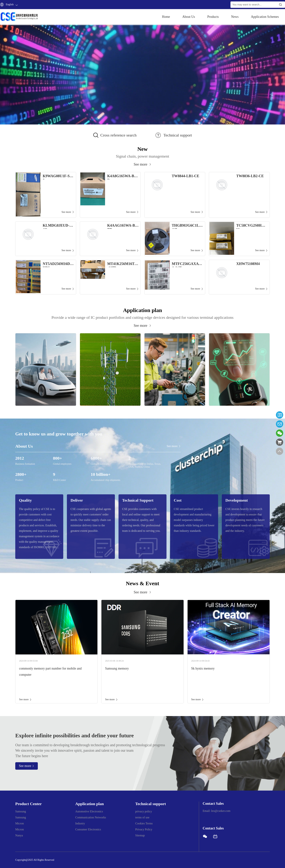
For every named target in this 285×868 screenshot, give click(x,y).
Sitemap (140, 835)
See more (25, 699)
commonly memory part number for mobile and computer (50, 672)
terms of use (142, 817)
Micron (20, 823)
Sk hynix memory (203, 668)
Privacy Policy (144, 829)
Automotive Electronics (89, 811)
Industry (80, 823)
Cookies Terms (144, 823)
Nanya (19, 835)
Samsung (21, 811)
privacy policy (144, 811)
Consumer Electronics (88, 829)
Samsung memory (117, 668)
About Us (189, 17)
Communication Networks (91, 817)
